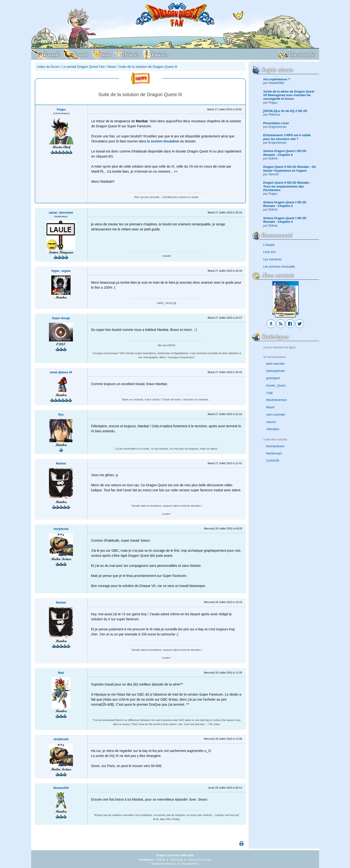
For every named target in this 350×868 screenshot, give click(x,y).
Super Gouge (61, 318)
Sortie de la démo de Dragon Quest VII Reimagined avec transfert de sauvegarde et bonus (289, 95)
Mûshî (270, 407)
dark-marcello (276, 364)
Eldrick (273, 158)
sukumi (271, 422)
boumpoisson (275, 446)
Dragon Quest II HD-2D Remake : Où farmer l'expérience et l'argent (290, 169)
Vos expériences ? (277, 79)
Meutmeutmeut (276, 400)
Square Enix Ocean (199, 860)
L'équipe (269, 245)
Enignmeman (277, 127)
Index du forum (48, 67)
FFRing (161, 860)
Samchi (274, 174)
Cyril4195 (273, 460)
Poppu (273, 103)
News (112, 67)
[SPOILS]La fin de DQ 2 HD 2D (285, 111)
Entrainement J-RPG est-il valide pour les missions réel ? (287, 137)
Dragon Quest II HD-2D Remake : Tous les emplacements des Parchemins (287, 186)
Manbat (61, 463)
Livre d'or (269, 252)
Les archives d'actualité (279, 267)
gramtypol (273, 378)
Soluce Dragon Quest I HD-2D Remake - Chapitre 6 (285, 153)
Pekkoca (274, 114)
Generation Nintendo (163, 864)
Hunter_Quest (276, 385)
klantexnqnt (274, 453)
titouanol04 (61, 788)
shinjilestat (61, 529)
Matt (61, 673)
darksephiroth (276, 371)
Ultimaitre (273, 429)
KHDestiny (176, 860)
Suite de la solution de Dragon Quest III (148, 67)
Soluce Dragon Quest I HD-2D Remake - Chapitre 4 (285, 220)
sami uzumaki (276, 414)
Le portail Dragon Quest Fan (84, 67)
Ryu (61, 415)
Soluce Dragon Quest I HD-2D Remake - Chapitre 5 (285, 204)
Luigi (270, 393)
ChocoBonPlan (190, 864)
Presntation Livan (276, 123)
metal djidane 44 (61, 372)
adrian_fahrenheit (61, 213)
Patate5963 (276, 83)
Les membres (273, 259)
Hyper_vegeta (61, 271)
